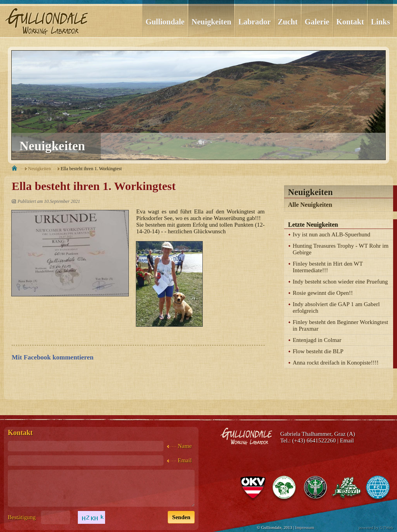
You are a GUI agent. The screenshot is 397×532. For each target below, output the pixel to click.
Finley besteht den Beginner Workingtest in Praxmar (340, 325)
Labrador (254, 22)
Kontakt (350, 22)
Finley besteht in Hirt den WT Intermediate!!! (328, 267)
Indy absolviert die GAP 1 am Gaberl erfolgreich (336, 307)
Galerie (317, 22)
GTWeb (386, 527)
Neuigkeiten (211, 22)
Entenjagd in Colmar (317, 340)
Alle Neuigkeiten (310, 205)
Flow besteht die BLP (318, 351)
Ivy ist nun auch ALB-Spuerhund (331, 234)
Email (347, 440)
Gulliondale (165, 22)
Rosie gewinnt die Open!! (323, 293)
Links (380, 22)
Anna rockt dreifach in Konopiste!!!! (336, 363)
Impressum (305, 527)
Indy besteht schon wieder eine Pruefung (340, 282)
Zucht (288, 22)
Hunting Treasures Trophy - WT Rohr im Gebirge (341, 249)
